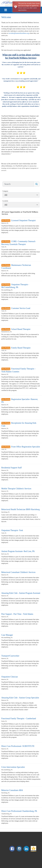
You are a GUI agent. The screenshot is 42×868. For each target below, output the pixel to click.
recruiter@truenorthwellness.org (19, 33)
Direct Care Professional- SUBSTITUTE (18, 746)
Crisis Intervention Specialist (13, 767)
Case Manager (7, 635)
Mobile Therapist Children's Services (16, 489)
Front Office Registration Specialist (26, 447)
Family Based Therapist (21, 348)
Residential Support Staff (12, 468)
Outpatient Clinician (10, 677)
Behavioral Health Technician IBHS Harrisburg (20, 509)
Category (5, 191)
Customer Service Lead (21, 308)
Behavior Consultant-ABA (12, 790)
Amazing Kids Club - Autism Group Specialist (20, 698)
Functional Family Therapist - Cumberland (19, 719)
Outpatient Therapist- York (12, 530)
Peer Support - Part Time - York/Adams (17, 614)
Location (5, 201)
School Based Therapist (21, 329)
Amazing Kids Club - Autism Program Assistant (21, 593)
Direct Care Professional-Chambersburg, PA (19, 811)
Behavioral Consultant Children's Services (18, 572)
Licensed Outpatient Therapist (23, 220)
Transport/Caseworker (10, 656)
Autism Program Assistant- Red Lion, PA (18, 551)
